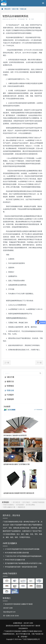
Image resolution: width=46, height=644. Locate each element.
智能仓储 (23, 9)
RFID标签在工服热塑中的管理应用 (15, 435)
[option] (23, 7)
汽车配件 (9, 395)
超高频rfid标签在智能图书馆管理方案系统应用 (19, 493)
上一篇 (7, 363)
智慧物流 (9, 386)
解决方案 (15, 9)
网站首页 (6, 9)
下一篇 (39, 363)
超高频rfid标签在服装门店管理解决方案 (17, 464)
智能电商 (9, 399)
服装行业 (9, 382)
